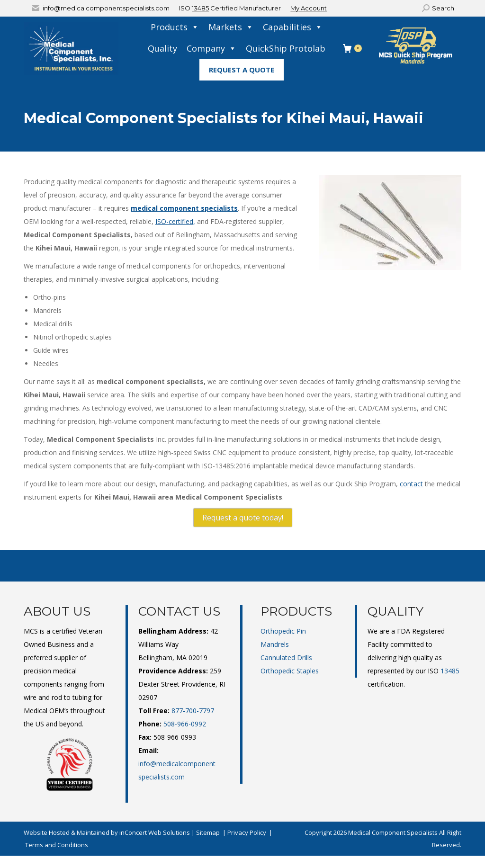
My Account (309, 8)
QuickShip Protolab (286, 48)
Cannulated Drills (286, 658)
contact (411, 484)
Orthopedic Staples (290, 671)
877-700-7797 (193, 711)
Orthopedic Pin (283, 631)
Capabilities (293, 27)
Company (211, 49)
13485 (200, 8)
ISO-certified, (175, 221)
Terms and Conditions (57, 845)
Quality (162, 48)
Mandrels (275, 644)
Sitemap (208, 832)
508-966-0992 (185, 724)
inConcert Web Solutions (155, 832)
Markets (231, 27)
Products (175, 27)
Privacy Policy (247, 832)
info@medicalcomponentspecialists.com (106, 8)
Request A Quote (242, 70)
